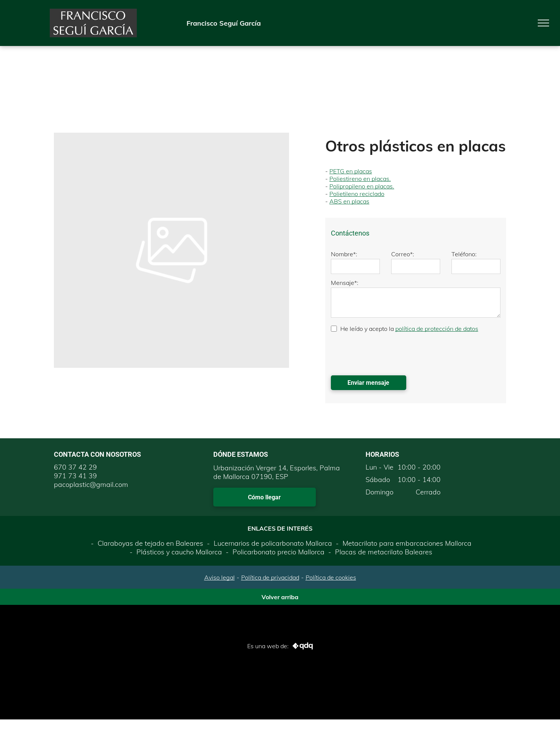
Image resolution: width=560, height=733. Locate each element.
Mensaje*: (345, 283)
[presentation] (388, 353)
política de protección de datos (437, 329)
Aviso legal (220, 577)
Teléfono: (464, 254)
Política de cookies (331, 577)
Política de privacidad (270, 577)
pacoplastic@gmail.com (91, 484)
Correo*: (403, 254)
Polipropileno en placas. (362, 186)
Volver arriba (280, 597)
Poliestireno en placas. (360, 179)
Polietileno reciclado (357, 194)
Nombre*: (344, 254)
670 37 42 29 (75, 467)
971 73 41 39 (75, 476)
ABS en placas (349, 201)
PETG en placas (351, 171)
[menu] (543, 23)
